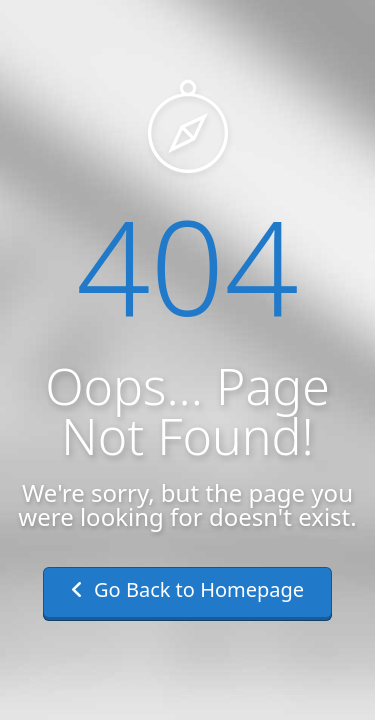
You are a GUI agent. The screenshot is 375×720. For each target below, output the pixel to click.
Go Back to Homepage (187, 589)
